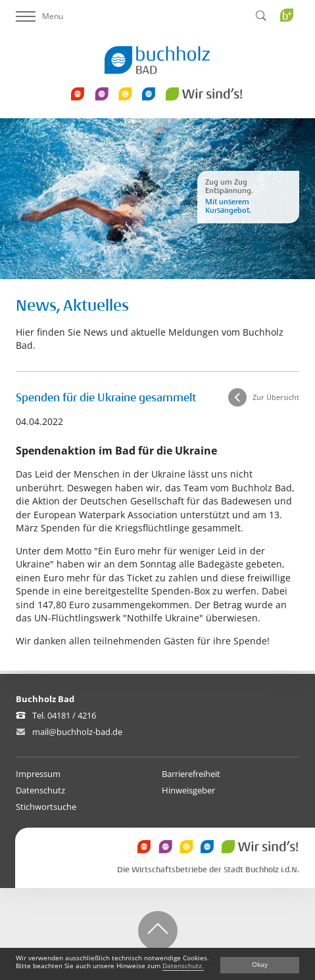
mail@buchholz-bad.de (77, 732)
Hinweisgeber (188, 790)
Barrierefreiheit (191, 774)
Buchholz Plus (291, 42)
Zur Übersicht (276, 397)
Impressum (38, 774)
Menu (39, 16)
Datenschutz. (183, 966)
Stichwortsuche (46, 807)
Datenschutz (40, 790)
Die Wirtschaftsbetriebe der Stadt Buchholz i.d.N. (208, 870)
